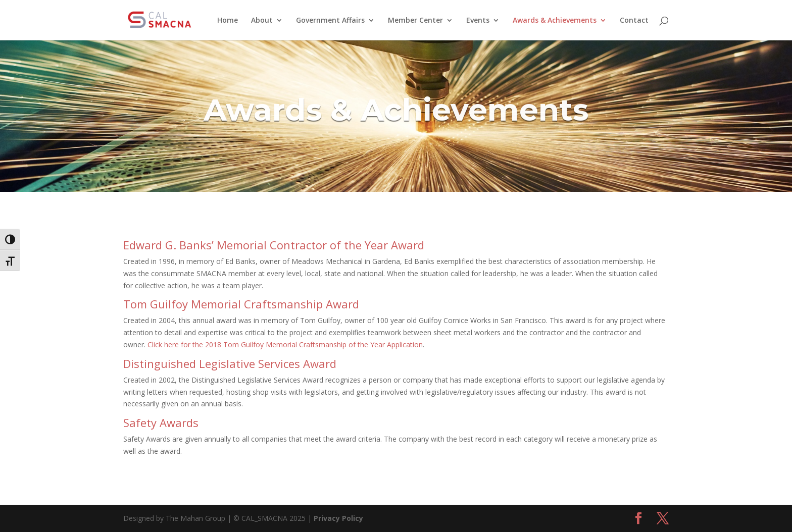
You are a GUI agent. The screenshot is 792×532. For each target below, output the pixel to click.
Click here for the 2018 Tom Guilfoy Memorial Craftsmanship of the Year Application (285, 344)
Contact (634, 21)
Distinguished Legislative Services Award (230, 363)
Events (478, 21)
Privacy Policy (338, 518)
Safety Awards (161, 422)
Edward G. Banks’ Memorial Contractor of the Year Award (274, 245)
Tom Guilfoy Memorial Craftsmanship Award (241, 304)
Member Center (415, 21)
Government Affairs (330, 21)
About (262, 21)
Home (228, 21)
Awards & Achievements (555, 21)
